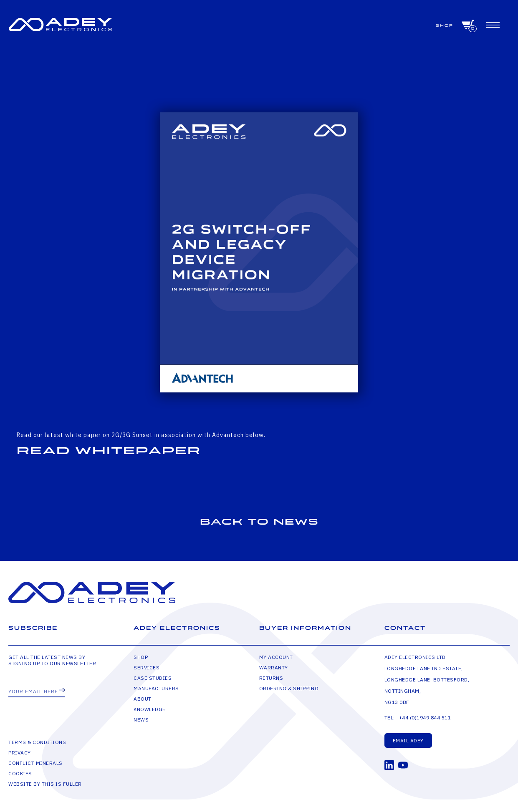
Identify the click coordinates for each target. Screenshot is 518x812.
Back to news (259, 522)
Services (147, 667)
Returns (271, 678)
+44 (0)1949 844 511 (425, 718)
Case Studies (153, 678)
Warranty (274, 667)
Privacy (20, 753)
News (141, 720)
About (143, 699)
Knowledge (150, 709)
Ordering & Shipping (289, 688)
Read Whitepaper (109, 451)
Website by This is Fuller (45, 784)
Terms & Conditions (37, 742)
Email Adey (408, 740)
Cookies (20, 773)
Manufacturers (156, 688)
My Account (276, 657)
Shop (445, 26)
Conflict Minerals (35, 763)
